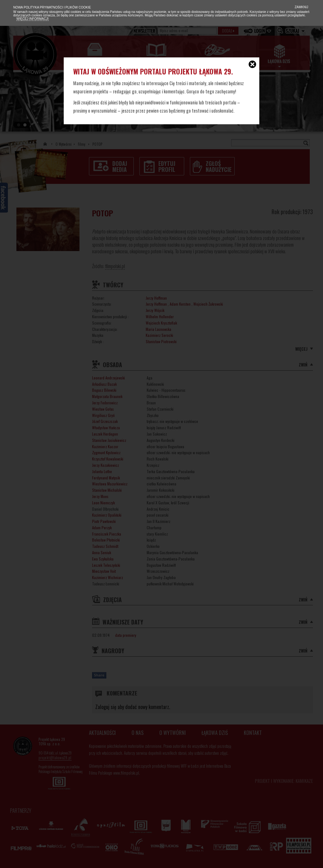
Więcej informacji (32, 19)
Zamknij (301, 7)
